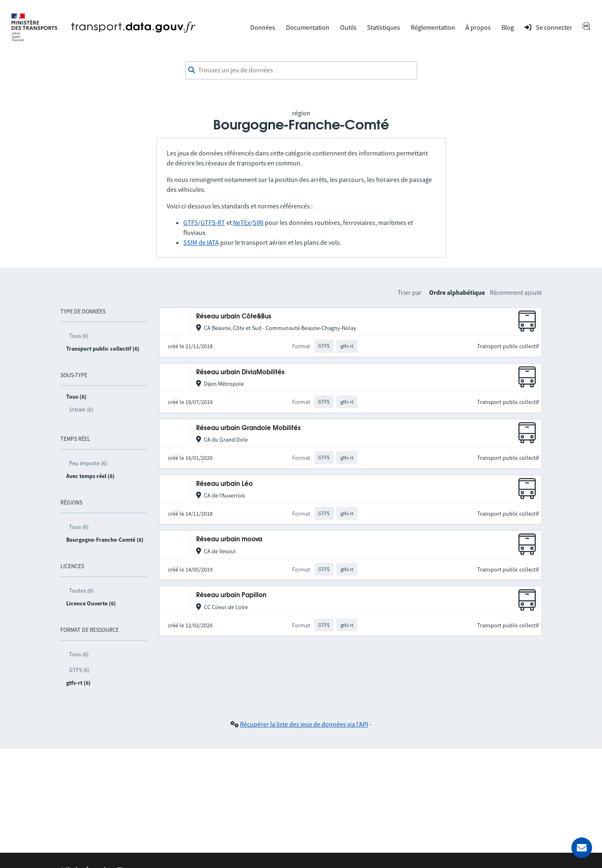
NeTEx (242, 222)
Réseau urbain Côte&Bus (234, 317)
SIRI (258, 222)
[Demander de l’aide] (582, 848)
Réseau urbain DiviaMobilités (240, 372)
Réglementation (433, 27)
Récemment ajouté (516, 292)
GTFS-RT (213, 222)
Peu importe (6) (88, 463)
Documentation (308, 27)
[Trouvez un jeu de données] (301, 70)
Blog (508, 27)
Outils (348, 27)
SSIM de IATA (201, 242)
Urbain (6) (81, 409)
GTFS (191, 222)
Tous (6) (79, 336)
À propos (478, 27)
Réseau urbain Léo (224, 484)
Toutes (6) (81, 591)
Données (263, 27)
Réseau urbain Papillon (231, 595)
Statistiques (384, 27)
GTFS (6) (79, 670)
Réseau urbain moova (229, 539)
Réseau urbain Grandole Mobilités (248, 428)
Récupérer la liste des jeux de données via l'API (304, 724)
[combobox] (301, 70)
